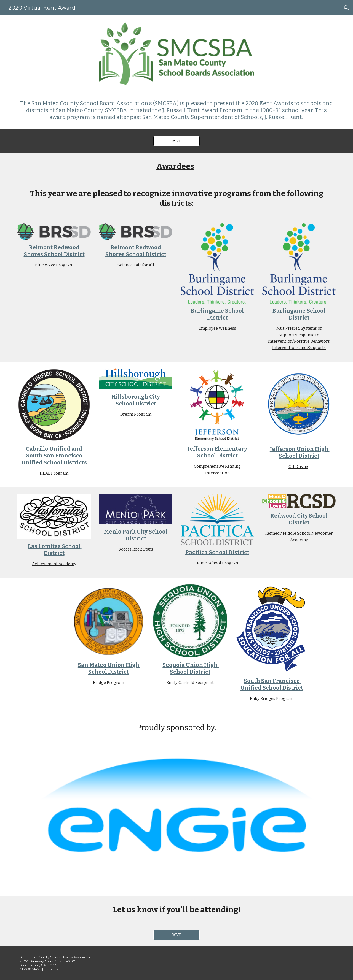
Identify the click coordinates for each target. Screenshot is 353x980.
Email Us (52, 969)
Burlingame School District (218, 314)
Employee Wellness (217, 328)
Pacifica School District (217, 552)
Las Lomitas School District (55, 550)
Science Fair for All (136, 265)
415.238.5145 (29, 969)
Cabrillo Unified (48, 449)
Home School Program (217, 563)
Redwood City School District (299, 519)
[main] (176, 110)
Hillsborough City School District (137, 400)
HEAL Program (54, 473)
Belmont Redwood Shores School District (54, 251)
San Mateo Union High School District (109, 668)
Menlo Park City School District (136, 535)
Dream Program (136, 414)
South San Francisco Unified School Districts (54, 459)
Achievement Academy (54, 564)
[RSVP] (176, 141)
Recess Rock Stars (136, 549)
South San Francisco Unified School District (272, 684)
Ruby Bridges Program (272, 699)
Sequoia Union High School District (191, 668)
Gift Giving (299, 467)
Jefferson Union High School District (300, 452)
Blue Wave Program (54, 265)
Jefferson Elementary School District (218, 452)
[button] (346, 8)
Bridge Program (109, 683)
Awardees (175, 166)
